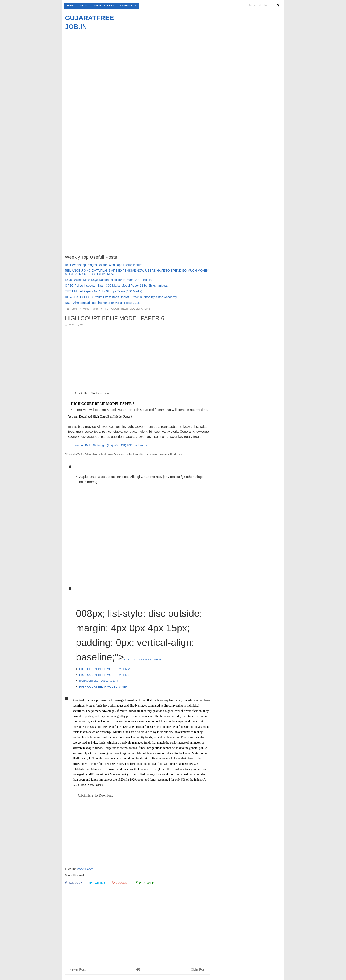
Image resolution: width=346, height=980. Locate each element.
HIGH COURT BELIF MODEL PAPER (104, 675)
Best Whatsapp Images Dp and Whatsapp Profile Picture (104, 265)
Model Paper (85, 869)
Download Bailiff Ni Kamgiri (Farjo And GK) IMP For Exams (109, 445)
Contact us (128, 6)
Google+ (120, 883)
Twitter (97, 883)
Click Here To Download (92, 393)
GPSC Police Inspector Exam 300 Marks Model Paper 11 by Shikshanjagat (116, 286)
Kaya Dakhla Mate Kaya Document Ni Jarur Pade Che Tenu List (109, 280)
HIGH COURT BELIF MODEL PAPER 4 (99, 681)
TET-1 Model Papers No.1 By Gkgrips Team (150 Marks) (104, 291)
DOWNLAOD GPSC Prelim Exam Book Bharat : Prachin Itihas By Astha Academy (121, 297)
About (84, 6)
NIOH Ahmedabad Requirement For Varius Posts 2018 (102, 303)
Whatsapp (145, 883)
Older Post (198, 969)
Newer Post (77, 969)
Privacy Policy (105, 6)
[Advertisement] (102, 62)
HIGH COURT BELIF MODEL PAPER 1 (143, 660)
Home (71, 6)
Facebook (74, 883)
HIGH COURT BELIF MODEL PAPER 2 (104, 669)
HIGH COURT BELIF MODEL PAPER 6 (125, 309)
